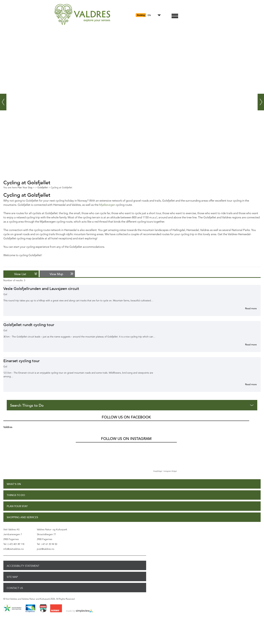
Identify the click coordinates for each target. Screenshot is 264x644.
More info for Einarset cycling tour (247, 384)
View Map (56, 274)
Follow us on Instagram (126, 439)
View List (20, 274)
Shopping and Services (22, 517)
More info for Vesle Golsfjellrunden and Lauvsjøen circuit (247, 308)
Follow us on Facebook (126, 417)
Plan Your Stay (17, 506)
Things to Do (16, 495)
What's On (14, 484)
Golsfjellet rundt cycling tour (29, 325)
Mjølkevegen (107, 205)
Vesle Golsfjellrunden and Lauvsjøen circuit (41, 289)
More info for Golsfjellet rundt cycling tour (247, 345)
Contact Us (15, 588)
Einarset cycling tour (22, 361)
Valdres (8, 427)
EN (149, 15)
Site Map (12, 577)
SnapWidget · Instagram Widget (165, 471)
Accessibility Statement (23, 566)
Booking (141, 15)
